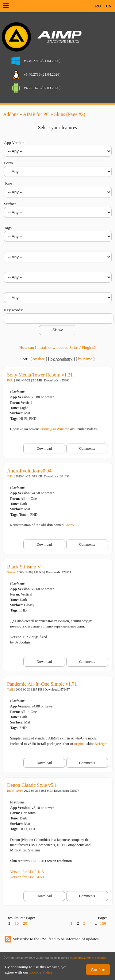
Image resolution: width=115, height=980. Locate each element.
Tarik (10, 689)
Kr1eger (101, 744)
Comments (87, 448)
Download (44, 448)
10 (17, 923)
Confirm (98, 970)
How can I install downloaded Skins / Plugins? (57, 347)
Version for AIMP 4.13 (27, 872)
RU (98, 6)
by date (39, 359)
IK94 (10, 380)
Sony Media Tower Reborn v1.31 (40, 375)
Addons (11, 114)
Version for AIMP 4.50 (27, 877)
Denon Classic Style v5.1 (32, 785)
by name (85, 359)
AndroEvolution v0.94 (29, 471)
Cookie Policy (41, 972)
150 (103, 923)
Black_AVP (14, 791)
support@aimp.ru (83, 958)
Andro (69, 525)
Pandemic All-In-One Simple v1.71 (42, 684)
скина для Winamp (55, 429)
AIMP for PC (36, 114)
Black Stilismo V (24, 567)
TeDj (10, 476)
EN (109, 6)
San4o (11, 572)
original (80, 744)
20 (25, 923)
